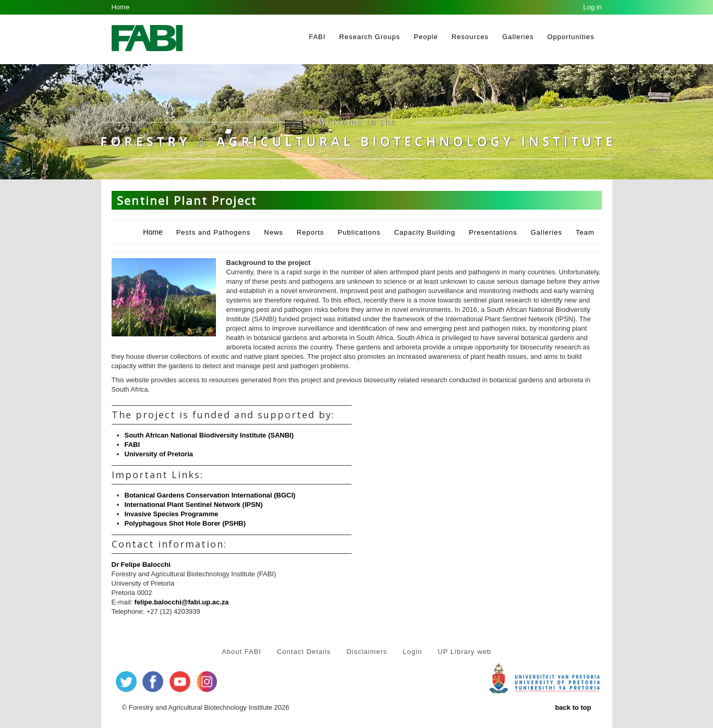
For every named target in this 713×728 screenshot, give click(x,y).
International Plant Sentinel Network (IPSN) (194, 505)
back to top (573, 707)
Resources (470, 37)
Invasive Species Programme (172, 514)
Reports (311, 232)
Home (121, 7)
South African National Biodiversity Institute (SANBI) (209, 435)
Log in (592, 7)
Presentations (493, 232)
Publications (359, 232)
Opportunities (571, 37)
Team (585, 232)
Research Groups (370, 37)
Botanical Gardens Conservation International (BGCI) (210, 495)
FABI (317, 37)
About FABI (241, 652)
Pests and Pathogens (214, 232)
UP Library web (464, 652)
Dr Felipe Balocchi (141, 565)
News (274, 232)
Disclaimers (367, 652)
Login (412, 652)
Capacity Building (424, 232)
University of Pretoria (159, 454)
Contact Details (304, 652)
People (426, 37)
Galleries (518, 37)
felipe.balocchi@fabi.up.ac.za (182, 602)
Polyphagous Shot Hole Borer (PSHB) (185, 523)
